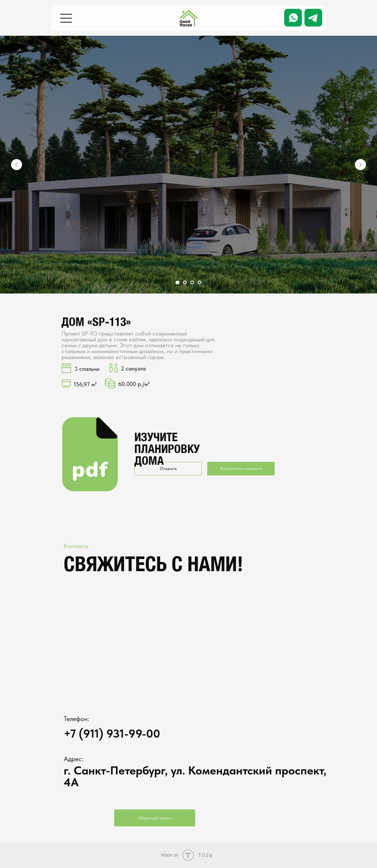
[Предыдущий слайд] (17, 165)
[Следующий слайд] (360, 165)
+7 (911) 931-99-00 (112, 734)
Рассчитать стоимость (241, 468)
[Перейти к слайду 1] (177, 282)
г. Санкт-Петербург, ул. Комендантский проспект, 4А (195, 776)
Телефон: (76, 719)
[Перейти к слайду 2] (185, 282)
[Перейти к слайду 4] (200, 282)
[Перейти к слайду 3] (192, 282)
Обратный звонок (155, 818)
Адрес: (73, 759)
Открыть (168, 468)
